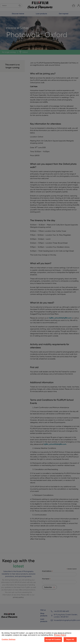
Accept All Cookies (53, 639)
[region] (40, 637)
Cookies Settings (9, 639)
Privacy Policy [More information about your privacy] (60, 635)
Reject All (70, 639)
